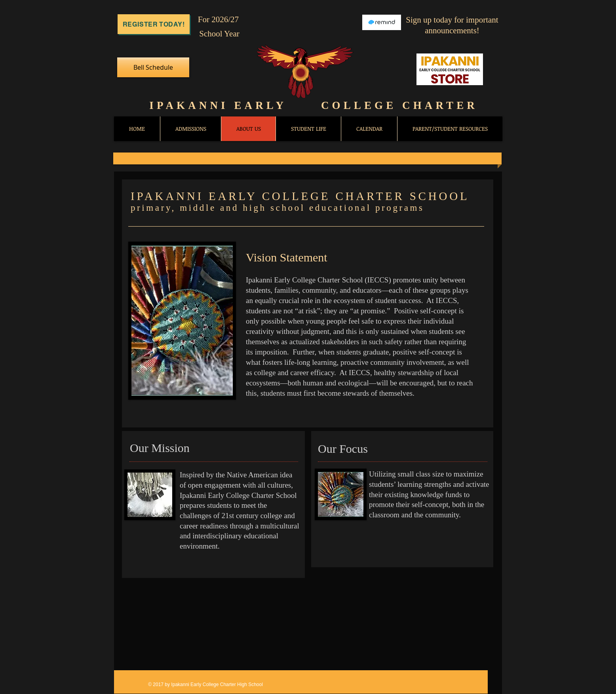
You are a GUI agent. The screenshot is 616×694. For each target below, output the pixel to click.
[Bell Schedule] (153, 67)
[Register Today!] (154, 24)
